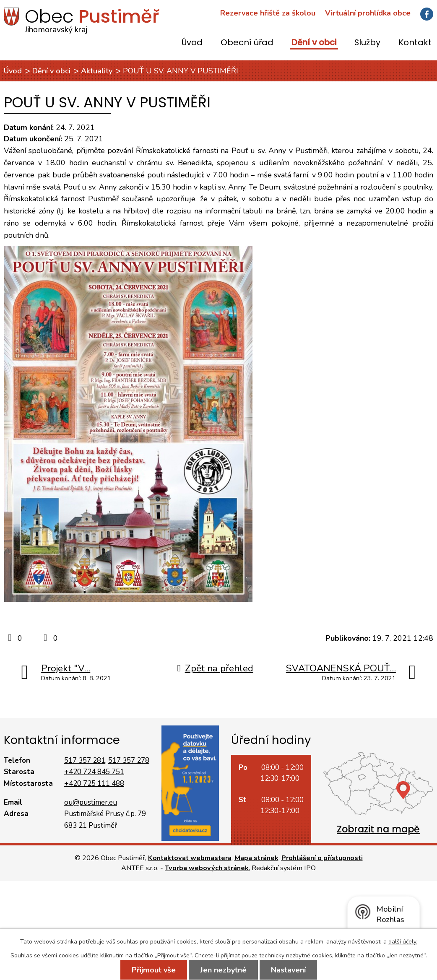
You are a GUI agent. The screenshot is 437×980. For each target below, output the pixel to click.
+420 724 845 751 (94, 772)
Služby (367, 43)
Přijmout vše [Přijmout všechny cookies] (154, 970)
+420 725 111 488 (94, 784)
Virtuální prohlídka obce (368, 13)
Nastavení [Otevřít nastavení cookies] (288, 970)
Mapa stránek (256, 858)
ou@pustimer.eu (91, 802)
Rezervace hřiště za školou (268, 13)
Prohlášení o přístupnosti (322, 858)
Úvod (192, 43)
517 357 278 (129, 760)
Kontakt (415, 43)
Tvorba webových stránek (207, 868)
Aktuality (97, 71)
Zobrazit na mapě (378, 829)
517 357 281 (85, 760)
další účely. (403, 942)
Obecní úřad (247, 43)
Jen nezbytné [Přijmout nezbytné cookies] (223, 970)
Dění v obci (314, 43)
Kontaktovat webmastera (190, 858)
